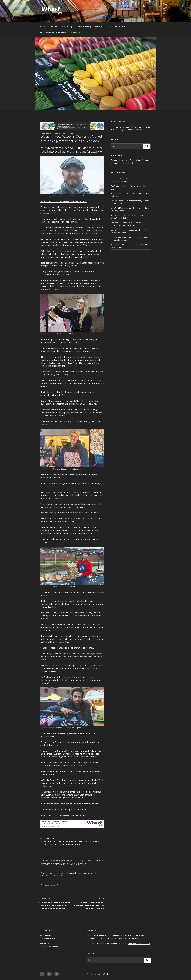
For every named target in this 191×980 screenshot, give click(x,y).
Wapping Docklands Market (70, 401)
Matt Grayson (86, 196)
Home (43, 27)
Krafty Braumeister (92, 513)
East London (63, 842)
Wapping (48, 844)
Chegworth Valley (49, 372)
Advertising (67, 27)
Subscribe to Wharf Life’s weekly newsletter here (64, 201)
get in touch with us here (132, 130)
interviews (50, 839)
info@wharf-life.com (48, 938)
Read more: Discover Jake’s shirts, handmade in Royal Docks (70, 804)
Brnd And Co (60, 728)
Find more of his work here (139, 943)
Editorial (54, 27)
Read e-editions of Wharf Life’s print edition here (63, 809)
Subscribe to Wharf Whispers (53, 33)
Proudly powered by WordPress (99, 974)
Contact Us (75, 33)
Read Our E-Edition (117, 27)
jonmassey (68, 133)
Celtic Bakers (59, 587)
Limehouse (83, 842)
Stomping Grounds (60, 469)
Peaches (60, 334)
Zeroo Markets (92, 234)
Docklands (50, 842)
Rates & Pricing (84, 27)
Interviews (100, 27)
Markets (94, 842)
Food (74, 842)
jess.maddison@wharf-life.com (52, 946)
